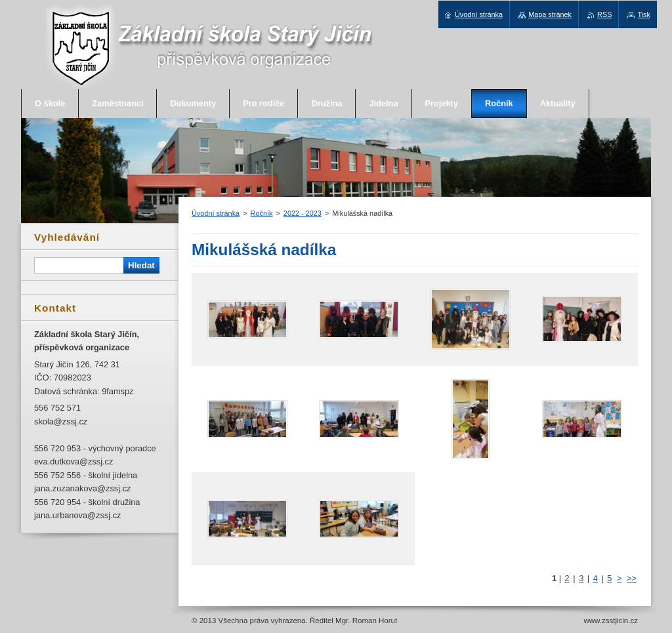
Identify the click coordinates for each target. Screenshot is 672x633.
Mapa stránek (550, 14)
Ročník (262, 213)
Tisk (644, 14)
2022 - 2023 (303, 213)
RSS (604, 14)
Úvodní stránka (216, 213)
